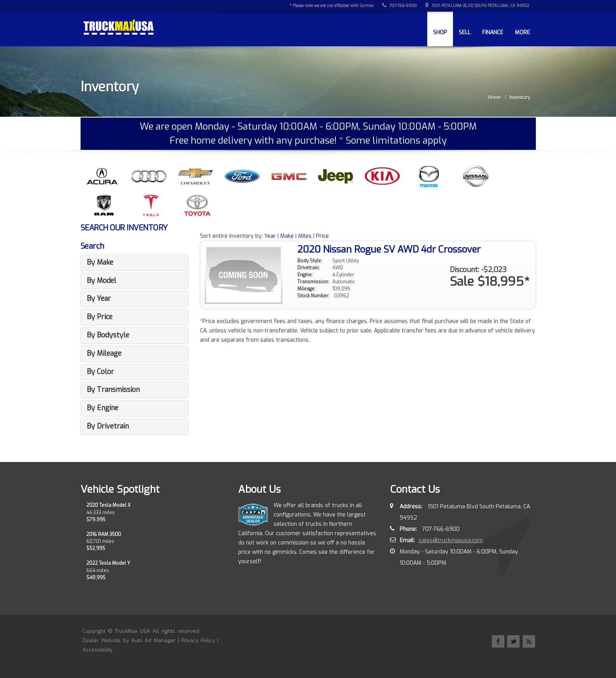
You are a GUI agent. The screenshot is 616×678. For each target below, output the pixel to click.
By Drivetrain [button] (108, 426)
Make (287, 236)
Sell (465, 32)
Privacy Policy (198, 640)
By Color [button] (100, 372)
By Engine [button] (103, 408)
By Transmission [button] (113, 390)
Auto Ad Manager (153, 640)
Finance (493, 32)
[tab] (135, 263)
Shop (440, 32)
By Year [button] (99, 299)
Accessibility (97, 650)
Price (322, 236)
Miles (305, 236)
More (522, 32)
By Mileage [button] (104, 353)
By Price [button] (100, 317)
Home (494, 98)
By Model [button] (102, 281)
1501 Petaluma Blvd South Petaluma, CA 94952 (478, 6)
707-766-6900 (400, 6)
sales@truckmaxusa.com (451, 540)
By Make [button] (100, 262)
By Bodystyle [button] (108, 335)
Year (270, 236)
